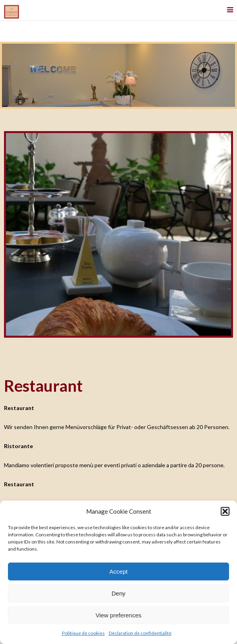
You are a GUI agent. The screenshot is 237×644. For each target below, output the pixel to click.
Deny (118, 593)
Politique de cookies (83, 633)
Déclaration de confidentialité (140, 633)
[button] (225, 511)
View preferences (119, 615)
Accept (119, 571)
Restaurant (43, 386)
